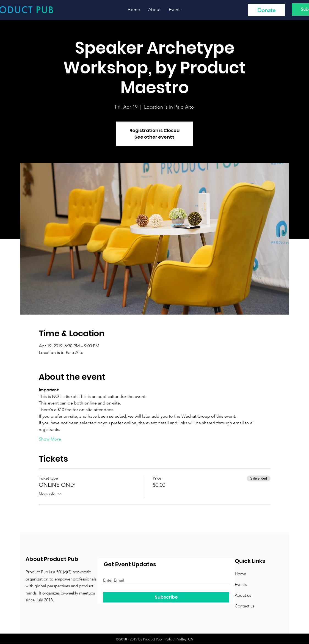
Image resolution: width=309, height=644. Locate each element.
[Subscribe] (166, 597)
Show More (50, 439)
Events (241, 584)
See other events (154, 137)
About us (243, 595)
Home (240, 574)
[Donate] (266, 10)
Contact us (245, 606)
